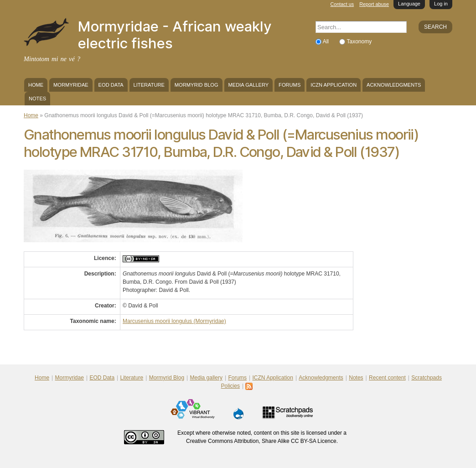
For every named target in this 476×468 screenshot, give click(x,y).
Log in (441, 4)
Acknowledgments (394, 85)
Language (409, 4)
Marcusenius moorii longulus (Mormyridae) (174, 321)
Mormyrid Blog (197, 85)
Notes (37, 99)
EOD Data (111, 85)
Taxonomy (359, 42)
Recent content (387, 378)
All (327, 42)
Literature (149, 85)
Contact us (342, 4)
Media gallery (248, 85)
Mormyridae (71, 85)
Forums (290, 85)
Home (36, 85)
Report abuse (374, 4)
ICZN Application (334, 85)
